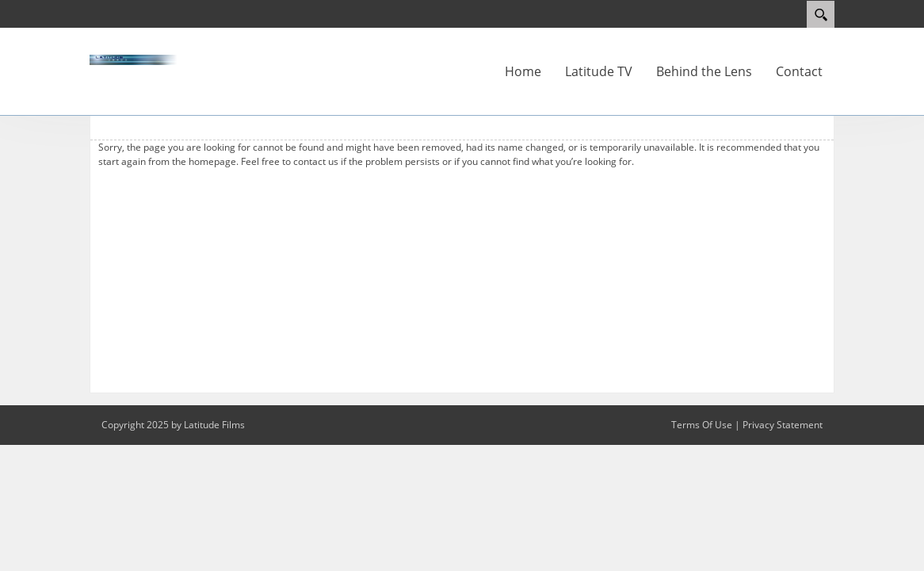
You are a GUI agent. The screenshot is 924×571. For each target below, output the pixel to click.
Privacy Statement (783, 425)
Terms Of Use (702, 425)
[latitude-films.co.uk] (137, 59)
